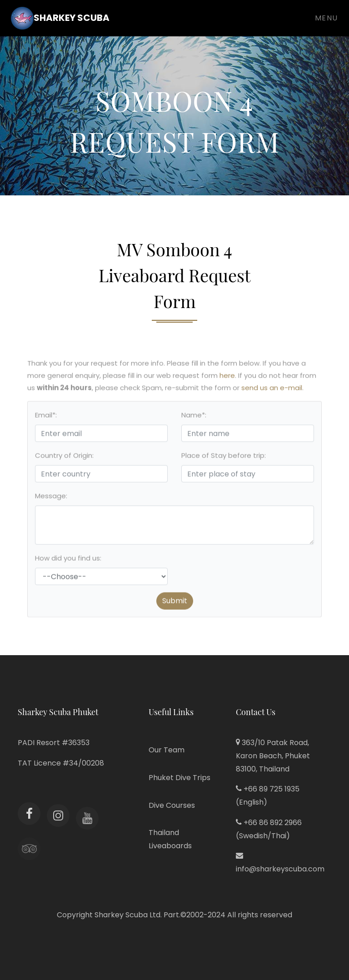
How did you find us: (68, 561)
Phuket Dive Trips (179, 778)
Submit (175, 604)
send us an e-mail (272, 391)
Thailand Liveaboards (170, 839)
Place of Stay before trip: (224, 458)
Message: (51, 499)
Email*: (46, 418)
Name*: (194, 418)
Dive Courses (172, 805)
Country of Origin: (64, 458)
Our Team (167, 750)
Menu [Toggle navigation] (327, 18)
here (227, 378)
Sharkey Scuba (60, 18)
